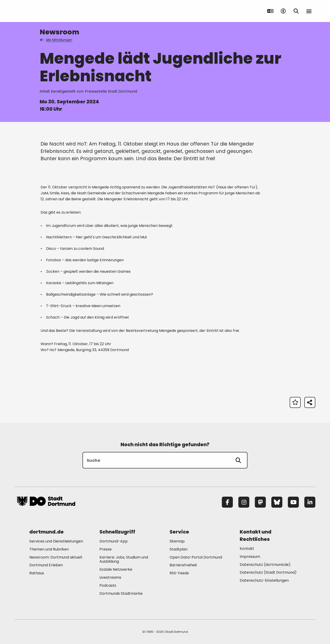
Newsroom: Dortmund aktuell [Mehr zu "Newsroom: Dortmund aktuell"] (56, 557)
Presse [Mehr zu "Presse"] (106, 549)
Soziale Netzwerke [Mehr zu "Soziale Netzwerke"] (116, 569)
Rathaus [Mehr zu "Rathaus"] (37, 573)
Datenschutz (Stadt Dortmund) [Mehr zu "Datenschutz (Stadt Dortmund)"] (268, 572)
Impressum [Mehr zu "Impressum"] (250, 557)
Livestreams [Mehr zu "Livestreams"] (110, 577)
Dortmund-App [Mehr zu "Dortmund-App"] (114, 541)
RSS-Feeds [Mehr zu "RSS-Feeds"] (179, 573)
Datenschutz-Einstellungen (264, 581)
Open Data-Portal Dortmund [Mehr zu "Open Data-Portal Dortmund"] (196, 557)
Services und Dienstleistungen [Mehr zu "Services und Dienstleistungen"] (56, 541)
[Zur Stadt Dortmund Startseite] (46, 11)
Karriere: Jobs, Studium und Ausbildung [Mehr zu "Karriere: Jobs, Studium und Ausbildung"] (124, 559)
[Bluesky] (277, 502)
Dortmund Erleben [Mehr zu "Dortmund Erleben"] (46, 565)
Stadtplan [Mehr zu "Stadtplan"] (179, 549)
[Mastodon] (260, 502)
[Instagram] (244, 502)
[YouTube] (293, 502)
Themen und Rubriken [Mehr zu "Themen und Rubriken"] (49, 549)
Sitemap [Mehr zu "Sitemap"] (177, 541)
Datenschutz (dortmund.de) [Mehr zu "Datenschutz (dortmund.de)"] (265, 565)
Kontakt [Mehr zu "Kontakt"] (247, 549)
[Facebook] (227, 502)
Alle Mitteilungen (56, 40)
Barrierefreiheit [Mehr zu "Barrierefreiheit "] (183, 565)
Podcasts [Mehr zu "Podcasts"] (108, 585)
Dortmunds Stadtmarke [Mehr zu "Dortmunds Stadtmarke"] (121, 593)
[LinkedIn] (310, 502)
